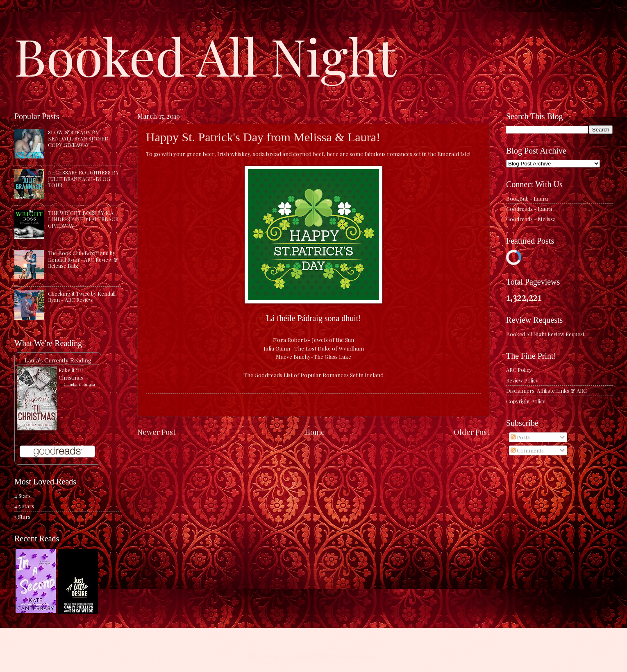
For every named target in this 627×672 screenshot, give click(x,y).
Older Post (472, 432)
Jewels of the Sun (333, 339)
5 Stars (22, 517)
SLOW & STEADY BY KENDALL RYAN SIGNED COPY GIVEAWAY (78, 138)
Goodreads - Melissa (531, 219)
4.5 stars (24, 506)
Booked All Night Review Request (545, 334)
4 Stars (23, 496)
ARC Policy (519, 370)
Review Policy (522, 380)
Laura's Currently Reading (58, 360)
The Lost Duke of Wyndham (329, 348)
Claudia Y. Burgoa (79, 384)
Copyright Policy (526, 401)
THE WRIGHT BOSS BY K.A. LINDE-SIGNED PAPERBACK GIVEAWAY (83, 219)
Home (315, 432)
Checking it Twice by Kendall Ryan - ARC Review (82, 296)
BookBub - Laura (527, 198)
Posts (520, 437)
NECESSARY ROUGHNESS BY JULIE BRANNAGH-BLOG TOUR (83, 179)
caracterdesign (309, 656)
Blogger (369, 656)
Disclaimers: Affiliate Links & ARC (546, 390)
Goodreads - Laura (529, 209)
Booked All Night (205, 55)
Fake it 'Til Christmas (71, 374)
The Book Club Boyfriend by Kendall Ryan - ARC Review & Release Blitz (83, 259)
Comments (527, 450)
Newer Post (157, 432)
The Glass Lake (332, 356)
